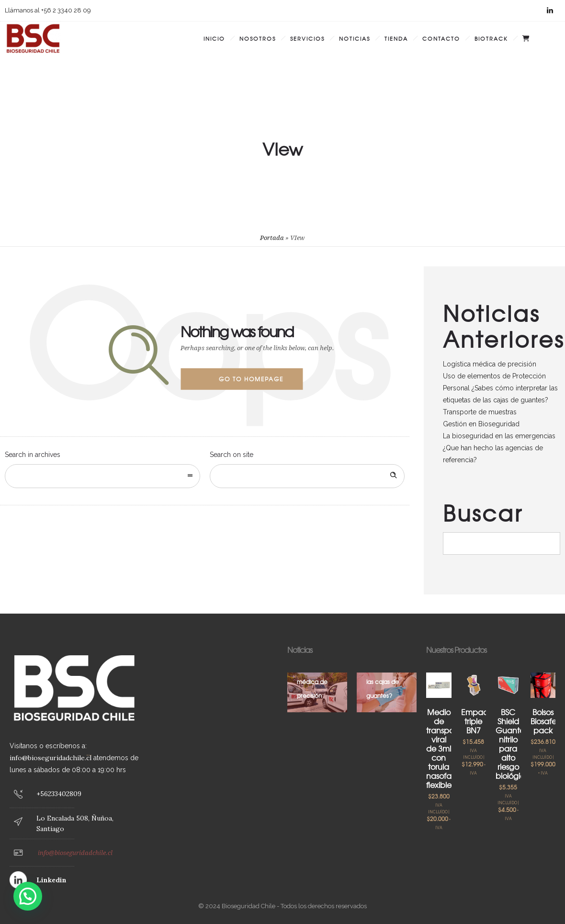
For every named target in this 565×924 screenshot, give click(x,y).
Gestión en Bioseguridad (481, 424)
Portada (272, 238)
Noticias (355, 38)
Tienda (396, 38)
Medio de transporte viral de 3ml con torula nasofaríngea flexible (451, 748)
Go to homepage (251, 379)
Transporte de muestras (480, 412)
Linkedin (51, 880)
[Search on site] (307, 476)
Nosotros (258, 38)
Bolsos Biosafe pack (543, 721)
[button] (28, 896)
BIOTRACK (491, 38)
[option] (317, 692)
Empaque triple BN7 (480, 721)
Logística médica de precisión (490, 364)
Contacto (441, 38)
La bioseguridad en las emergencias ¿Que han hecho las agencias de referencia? (499, 448)
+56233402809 (59, 794)
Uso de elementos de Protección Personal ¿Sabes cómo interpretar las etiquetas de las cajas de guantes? (500, 388)
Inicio (214, 38)
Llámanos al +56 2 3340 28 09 (48, 10)
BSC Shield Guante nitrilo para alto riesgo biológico (513, 744)
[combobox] (102, 476)
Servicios (307, 38)
